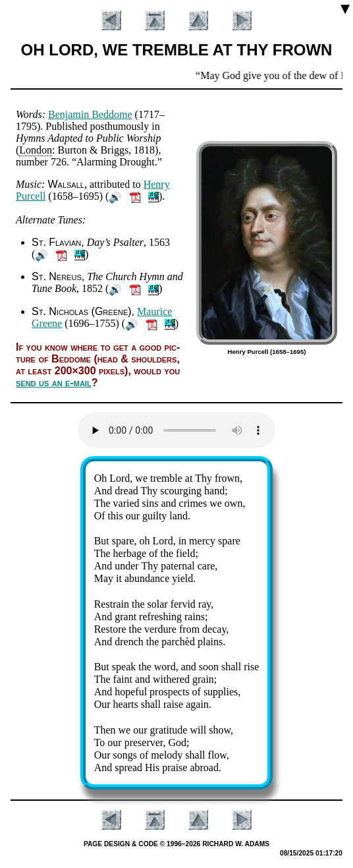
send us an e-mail (54, 383)
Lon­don (36, 150)
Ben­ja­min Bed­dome (90, 114)
